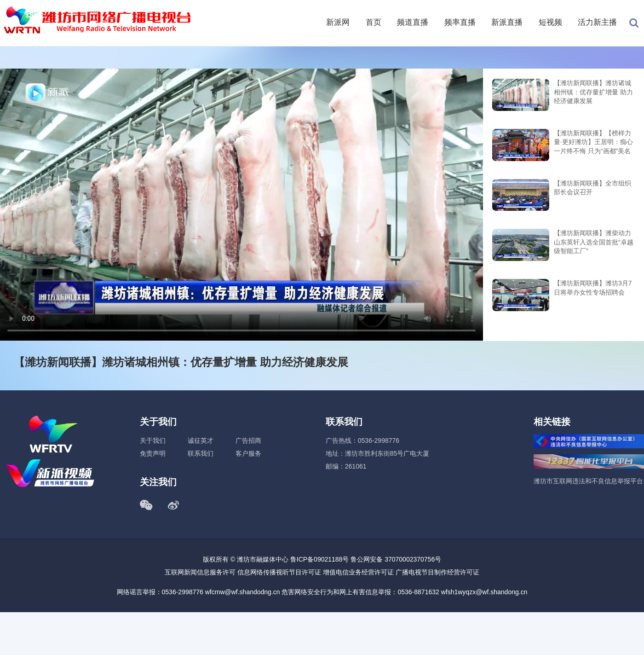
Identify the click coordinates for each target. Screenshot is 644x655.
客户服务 (248, 453)
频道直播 (413, 22)
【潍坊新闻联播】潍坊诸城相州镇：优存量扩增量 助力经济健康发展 (593, 92)
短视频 (550, 22)
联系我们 (201, 453)
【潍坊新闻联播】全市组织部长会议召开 (592, 188)
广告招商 (248, 441)
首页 (374, 22)
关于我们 (153, 441)
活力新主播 (597, 22)
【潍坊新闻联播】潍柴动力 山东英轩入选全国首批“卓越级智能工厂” (594, 242)
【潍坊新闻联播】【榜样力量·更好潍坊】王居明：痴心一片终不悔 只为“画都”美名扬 (593, 143)
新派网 (338, 22)
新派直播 (507, 22)
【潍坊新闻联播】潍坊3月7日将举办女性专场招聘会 (593, 288)
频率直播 (460, 22)
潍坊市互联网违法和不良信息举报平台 (588, 481)
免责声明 (153, 453)
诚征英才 (201, 441)
